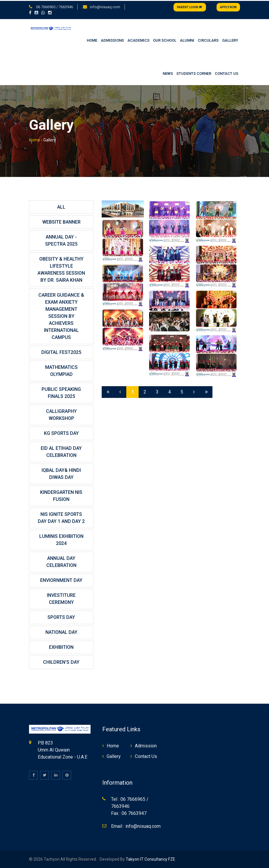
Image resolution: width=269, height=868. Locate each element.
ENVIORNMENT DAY (61, 580)
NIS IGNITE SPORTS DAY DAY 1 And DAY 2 (61, 517)
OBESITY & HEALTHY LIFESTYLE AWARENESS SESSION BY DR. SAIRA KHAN (61, 269)
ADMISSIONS (112, 40)
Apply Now (228, 6)
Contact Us (146, 756)
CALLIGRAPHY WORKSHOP (61, 414)
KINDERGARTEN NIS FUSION (61, 495)
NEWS (168, 73)
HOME (92, 40)
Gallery (114, 756)
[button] (31, 12)
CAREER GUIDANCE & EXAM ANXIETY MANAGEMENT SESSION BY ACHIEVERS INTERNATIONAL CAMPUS (61, 316)
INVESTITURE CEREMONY (61, 598)
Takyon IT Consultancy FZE (150, 859)
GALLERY (230, 40)
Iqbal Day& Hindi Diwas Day (61, 473)
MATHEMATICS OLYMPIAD (61, 370)
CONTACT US (227, 73)
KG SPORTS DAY (61, 433)
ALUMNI (187, 40)
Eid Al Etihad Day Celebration (61, 451)
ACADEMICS (138, 40)
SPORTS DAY (61, 617)
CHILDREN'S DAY (61, 662)
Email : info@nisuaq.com (136, 826)
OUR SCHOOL (165, 40)
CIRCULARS (208, 40)
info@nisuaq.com (105, 6)
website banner (61, 221)
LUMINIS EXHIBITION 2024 (61, 539)
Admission (146, 745)
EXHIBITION (61, 647)
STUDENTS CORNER (194, 73)
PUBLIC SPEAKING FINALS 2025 (61, 392)
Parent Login (190, 6)
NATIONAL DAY (61, 632)
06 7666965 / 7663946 (54, 6)
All (61, 206)
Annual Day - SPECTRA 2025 (61, 240)
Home (35, 139)
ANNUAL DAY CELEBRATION (61, 561)
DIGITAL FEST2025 (61, 352)
